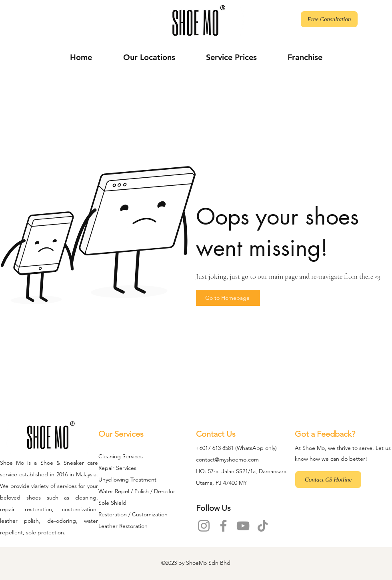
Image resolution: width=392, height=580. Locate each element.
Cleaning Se (114, 456)
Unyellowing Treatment (127, 480)
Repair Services (117, 468)
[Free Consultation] (329, 19)
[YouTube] (243, 526)
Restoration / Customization (133, 514)
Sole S (106, 503)
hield (120, 503)
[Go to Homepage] (228, 298)
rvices (136, 456)
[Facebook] (223, 526)
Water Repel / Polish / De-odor (137, 491)
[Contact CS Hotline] (328, 480)
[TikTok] (263, 526)
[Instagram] (204, 526)
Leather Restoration (123, 526)
